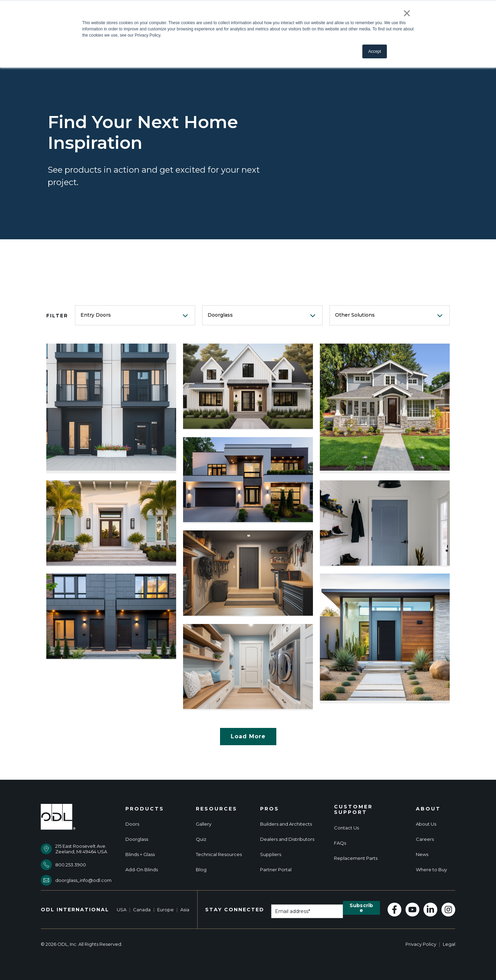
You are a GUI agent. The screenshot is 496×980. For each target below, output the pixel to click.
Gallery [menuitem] (204, 824)
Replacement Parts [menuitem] (356, 858)
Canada (142, 910)
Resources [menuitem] (217, 809)
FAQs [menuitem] (340, 843)
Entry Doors (96, 315)
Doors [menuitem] (132, 824)
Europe (165, 910)
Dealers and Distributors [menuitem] (287, 839)
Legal (449, 944)
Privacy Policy (421, 944)
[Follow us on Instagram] (448, 910)
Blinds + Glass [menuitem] (140, 854)
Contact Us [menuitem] (346, 828)
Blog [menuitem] (201, 870)
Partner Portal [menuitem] (276, 870)
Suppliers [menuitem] (271, 854)
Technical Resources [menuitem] (219, 854)
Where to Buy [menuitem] (431, 870)
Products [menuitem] (145, 809)
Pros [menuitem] (270, 809)
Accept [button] (375, 51)
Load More (248, 736)
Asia (185, 910)
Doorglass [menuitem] (137, 839)
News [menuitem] (422, 854)
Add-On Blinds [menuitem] (142, 870)
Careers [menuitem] (425, 839)
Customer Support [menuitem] (353, 810)
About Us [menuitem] (426, 824)
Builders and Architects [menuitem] (286, 824)
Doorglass (220, 315)
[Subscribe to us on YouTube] (412, 910)
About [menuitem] (428, 809)
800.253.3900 (71, 865)
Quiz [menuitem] (201, 839)
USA (122, 910)
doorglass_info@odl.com (83, 880)
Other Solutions (355, 315)
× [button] (407, 13)
